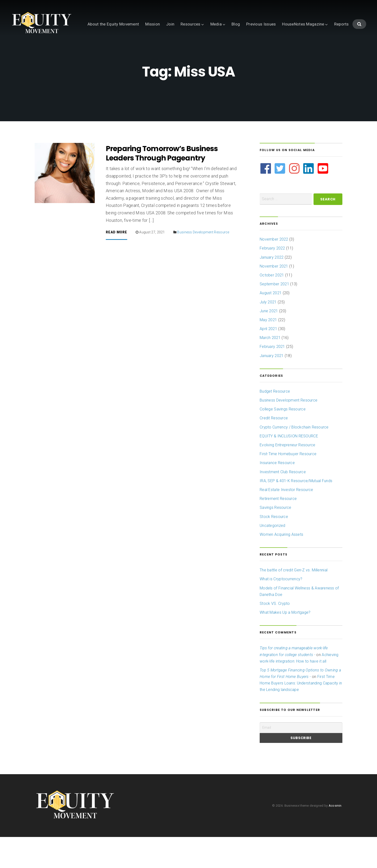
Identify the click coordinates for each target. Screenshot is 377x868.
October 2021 (272, 306)
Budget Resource (275, 422)
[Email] (301, 759)
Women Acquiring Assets (281, 565)
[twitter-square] (280, 199)
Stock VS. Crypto (275, 635)
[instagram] (295, 199)
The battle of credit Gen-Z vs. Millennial (294, 601)
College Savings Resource (283, 440)
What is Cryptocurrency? (281, 610)
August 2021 (271, 324)
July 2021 (268, 333)
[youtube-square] (323, 199)
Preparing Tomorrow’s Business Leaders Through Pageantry (162, 184)
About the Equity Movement (37, 47)
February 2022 (272, 279)
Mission (76, 47)
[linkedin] (309, 199)
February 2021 (272, 378)
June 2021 (269, 342)
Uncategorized (273, 557)
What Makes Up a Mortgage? (285, 643)
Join (94, 47)
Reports (265, 47)
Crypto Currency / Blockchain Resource (294, 458)
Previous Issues (184, 47)
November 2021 (274, 297)
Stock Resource (274, 548)
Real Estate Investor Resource (286, 521)
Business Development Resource (203, 263)
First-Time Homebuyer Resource (288, 485)
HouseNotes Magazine (226, 47)
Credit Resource (274, 449)
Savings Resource (276, 539)
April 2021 (268, 360)
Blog (159, 47)
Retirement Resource (278, 530)
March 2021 (270, 369)
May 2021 (268, 351)
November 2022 (274, 270)
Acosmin (335, 837)
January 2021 (272, 387)
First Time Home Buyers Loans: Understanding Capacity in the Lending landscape (301, 714)
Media (139, 47)
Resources (114, 47)
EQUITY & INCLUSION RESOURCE (289, 467)
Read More (116, 263)
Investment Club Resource (283, 503)
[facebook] (266, 199)
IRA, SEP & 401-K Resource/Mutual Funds (296, 512)
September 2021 (274, 315)
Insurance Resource (277, 494)
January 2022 (272, 288)
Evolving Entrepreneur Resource (287, 476)
